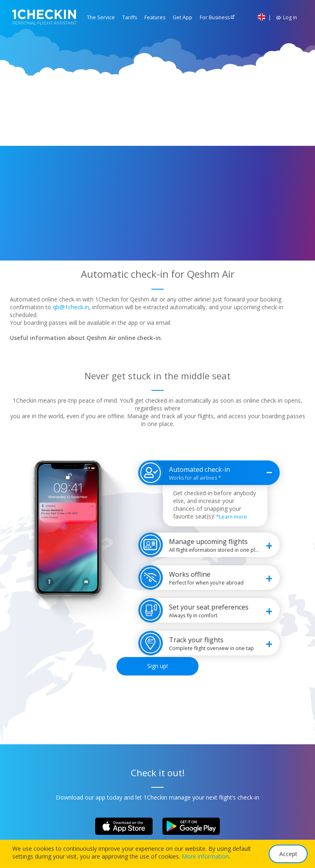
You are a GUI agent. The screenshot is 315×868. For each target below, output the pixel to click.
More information (205, 856)
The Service (101, 17)
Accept (288, 854)
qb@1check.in (71, 307)
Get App (183, 17)
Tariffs (130, 17)
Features (155, 17)
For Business (215, 17)
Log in (286, 17)
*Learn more (232, 517)
